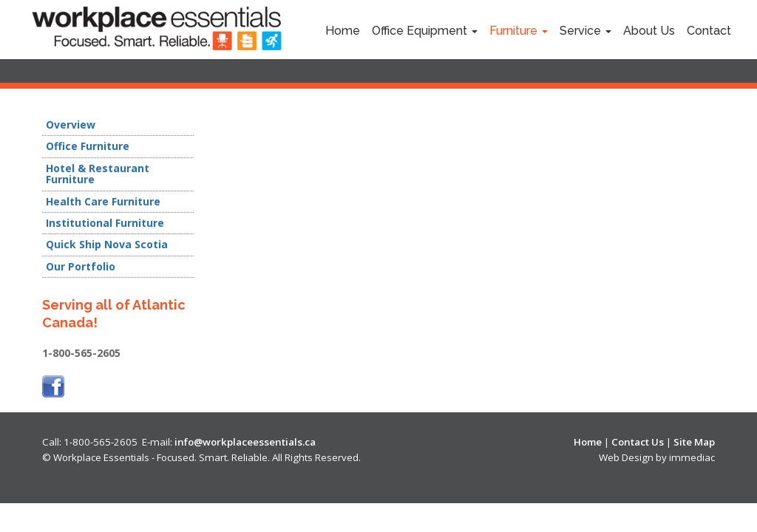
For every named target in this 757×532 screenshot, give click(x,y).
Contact (709, 31)
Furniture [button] (519, 31)
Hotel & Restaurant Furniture (98, 174)
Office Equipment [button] (425, 31)
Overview (71, 125)
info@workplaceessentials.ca (245, 442)
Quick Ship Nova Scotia (107, 245)
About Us (649, 31)
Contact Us (638, 442)
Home (343, 31)
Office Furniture (88, 146)
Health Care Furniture (103, 202)
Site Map (694, 442)
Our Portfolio (81, 267)
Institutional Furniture (105, 223)
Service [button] (585, 31)
